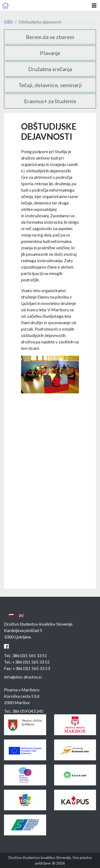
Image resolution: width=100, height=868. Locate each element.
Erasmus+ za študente (50, 101)
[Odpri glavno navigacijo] (94, 5)
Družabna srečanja (50, 69)
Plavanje (50, 53)
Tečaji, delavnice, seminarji (50, 85)
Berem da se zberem (50, 37)
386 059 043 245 (28, 711)
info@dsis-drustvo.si (23, 677)
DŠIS (8, 22)
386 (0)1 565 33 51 (30, 655)
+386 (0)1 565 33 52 (31, 662)
